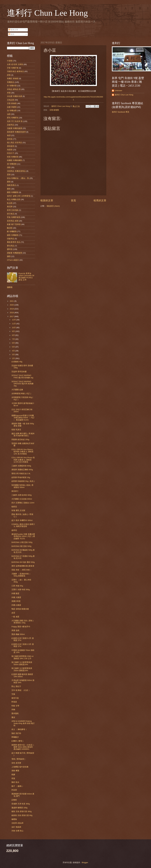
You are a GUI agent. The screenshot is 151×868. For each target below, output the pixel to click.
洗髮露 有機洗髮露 (15, 128)
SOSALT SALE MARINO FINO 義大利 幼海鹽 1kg (22, 376)
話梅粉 (14, 800)
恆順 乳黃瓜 (16, 430)
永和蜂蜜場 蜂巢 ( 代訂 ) (21, 394)
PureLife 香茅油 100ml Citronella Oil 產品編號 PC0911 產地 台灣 (26, 277)
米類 (9, 93)
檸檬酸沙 (15, 737)
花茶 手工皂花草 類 (15, 121)
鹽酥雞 (10, 287)
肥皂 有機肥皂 (13, 118)
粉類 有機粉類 (13, 157)
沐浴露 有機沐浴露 (15, 96)
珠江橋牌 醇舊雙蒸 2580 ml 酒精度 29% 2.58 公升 (22, 657)
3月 (14, 355)
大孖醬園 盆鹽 (17, 390)
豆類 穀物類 (54, 110)
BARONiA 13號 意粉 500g (22, 542)
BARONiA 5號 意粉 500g (21, 546)
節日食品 (11, 214)
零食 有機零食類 (14, 217)
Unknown (118, 91)
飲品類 (10, 203)
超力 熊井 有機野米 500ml (22, 520)
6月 (14, 343)
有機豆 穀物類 (13, 79)
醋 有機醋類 (12, 231)
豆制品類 (11, 100)
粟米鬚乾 (15, 713)
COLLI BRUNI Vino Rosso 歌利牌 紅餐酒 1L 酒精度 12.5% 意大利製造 (23, 460)
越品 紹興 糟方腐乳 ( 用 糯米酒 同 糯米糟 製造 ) (23, 435)
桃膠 (13, 775)
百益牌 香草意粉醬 (19, 372)
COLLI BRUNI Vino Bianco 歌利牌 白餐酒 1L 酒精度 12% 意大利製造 (22, 452)
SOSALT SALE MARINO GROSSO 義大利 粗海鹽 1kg (22, 384)
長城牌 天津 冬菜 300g (21, 804)
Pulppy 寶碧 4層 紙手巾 (21, 627)
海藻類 (10, 150)
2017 (12, 316)
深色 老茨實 (16, 763)
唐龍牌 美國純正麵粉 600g (22, 470)
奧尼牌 (10, 207)
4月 (14, 351)
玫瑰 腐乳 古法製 (18, 510)
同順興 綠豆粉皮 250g (20, 440)
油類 (9, 114)
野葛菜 (14, 702)
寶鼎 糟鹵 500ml (18, 634)
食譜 (9, 135)
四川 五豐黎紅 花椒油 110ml (23, 503)
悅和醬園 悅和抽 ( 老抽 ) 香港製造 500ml (22, 486)
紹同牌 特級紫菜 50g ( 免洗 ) (23, 481)
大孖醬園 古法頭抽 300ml (22, 499)
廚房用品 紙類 (13, 221)
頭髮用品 (11, 239)
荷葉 (13, 778)
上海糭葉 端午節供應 (20, 767)
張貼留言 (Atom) (53, 206)
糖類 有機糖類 (13, 235)
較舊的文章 (100, 201)
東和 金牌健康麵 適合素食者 (23, 566)
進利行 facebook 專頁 (121, 112)
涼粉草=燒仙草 (17, 823)
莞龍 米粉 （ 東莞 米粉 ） (22, 570)
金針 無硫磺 (16, 827)
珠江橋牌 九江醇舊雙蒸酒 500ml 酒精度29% (22, 663)
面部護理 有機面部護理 (16, 132)
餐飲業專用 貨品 (14, 242)
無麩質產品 (12, 185)
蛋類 (9, 175)
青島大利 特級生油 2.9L (21, 473)
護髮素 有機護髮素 (15, 253)
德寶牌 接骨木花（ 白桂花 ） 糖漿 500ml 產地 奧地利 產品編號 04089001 (23, 747)
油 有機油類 (12, 111)
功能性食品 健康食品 (15, 71)
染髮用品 (11, 125)
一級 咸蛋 (15, 617)
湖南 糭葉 (15, 771)
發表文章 (13, 30)
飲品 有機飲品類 (14, 199)
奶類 (9, 75)
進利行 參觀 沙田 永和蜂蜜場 (19, 196)
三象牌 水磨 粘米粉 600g (21, 495)
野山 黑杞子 (16, 686)
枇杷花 (14, 507)
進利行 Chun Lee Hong (47, 13)
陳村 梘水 (15, 782)
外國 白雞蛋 (16, 605)
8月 (14, 335)
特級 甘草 (15, 706)
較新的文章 (47, 201)
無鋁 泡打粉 (16, 733)
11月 (14, 324)
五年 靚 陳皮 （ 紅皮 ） (21, 690)
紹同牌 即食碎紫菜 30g (21, 477)
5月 (14, 347)
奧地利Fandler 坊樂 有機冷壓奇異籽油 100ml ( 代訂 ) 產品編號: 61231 (23, 536)
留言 (11, 34)
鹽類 (9, 256)
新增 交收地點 (13, 210)
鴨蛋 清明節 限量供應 (20, 609)
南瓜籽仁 (15, 491)
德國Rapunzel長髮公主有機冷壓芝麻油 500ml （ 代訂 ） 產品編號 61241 (23, 418)
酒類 (9, 167)
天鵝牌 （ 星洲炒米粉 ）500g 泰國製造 (21, 575)
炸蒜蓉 (14, 790)
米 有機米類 (12, 86)
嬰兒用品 (11, 246)
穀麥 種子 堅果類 (14, 224)
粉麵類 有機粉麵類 (15, 160)
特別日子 (11, 153)
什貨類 (10, 61)
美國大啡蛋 (16, 601)
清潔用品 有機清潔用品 (16, 171)
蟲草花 (14, 530)
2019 (12, 309)
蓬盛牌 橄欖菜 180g (19, 808)
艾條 (13, 694)
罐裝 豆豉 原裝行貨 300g (21, 811)
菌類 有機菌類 (13, 192)
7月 (14, 339)
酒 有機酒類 (12, 164)
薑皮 (13, 717)
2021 (12, 301)
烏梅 (13, 710)
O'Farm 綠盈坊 (13, 260)
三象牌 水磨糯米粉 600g (21, 466)
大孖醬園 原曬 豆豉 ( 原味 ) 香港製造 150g (22, 622)
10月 (14, 328)
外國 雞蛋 (15, 593)
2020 (12, 305)
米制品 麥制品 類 (14, 89)
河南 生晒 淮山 (17, 831)
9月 (14, 331)
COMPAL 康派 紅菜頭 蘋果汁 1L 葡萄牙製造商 (23, 525)
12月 (14, 320)
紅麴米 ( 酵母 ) (17, 741)
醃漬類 (10, 228)
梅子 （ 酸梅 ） (18, 786)
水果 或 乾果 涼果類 (15, 64)
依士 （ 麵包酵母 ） (20, 729)
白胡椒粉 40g (17, 362)
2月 (14, 358)
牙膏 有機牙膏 (13, 68)
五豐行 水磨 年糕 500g (21, 590)
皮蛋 (13, 613)
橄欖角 (14, 819)
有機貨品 (11, 82)
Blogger (85, 862)
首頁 (73, 201)
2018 (12, 313)
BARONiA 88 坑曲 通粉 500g (23, 562)
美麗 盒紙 (15, 630)
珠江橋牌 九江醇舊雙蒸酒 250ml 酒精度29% (22, 669)
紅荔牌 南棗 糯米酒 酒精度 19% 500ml (22, 675)
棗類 (9, 182)
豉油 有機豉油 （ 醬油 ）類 (18, 178)
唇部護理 (11, 146)
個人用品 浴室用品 (15, 143)
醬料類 (10, 249)
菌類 (9, 189)
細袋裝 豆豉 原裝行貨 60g (22, 815)
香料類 (10, 139)
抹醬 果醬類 (12, 107)
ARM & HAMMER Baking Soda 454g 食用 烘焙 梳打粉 (23, 723)
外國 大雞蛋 (16, 597)
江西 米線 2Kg (17, 586)
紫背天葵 (15, 698)
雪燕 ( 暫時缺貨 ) (18, 759)
